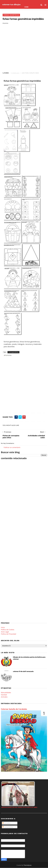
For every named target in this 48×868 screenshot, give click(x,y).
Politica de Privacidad (9, 634)
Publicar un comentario (12, 447)
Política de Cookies (8, 630)
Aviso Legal (5, 632)
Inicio (3, 627)
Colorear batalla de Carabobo (14, 709)
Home (26, 7)
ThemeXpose (28, 865)
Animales (4, 697)
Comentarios (8, 827)
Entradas (6, 823)
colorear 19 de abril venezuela (23, 671)
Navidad (4, 695)
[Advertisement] (24, 48)
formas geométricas (11, 15)
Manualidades (6, 693)
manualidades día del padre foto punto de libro (19, 807)
